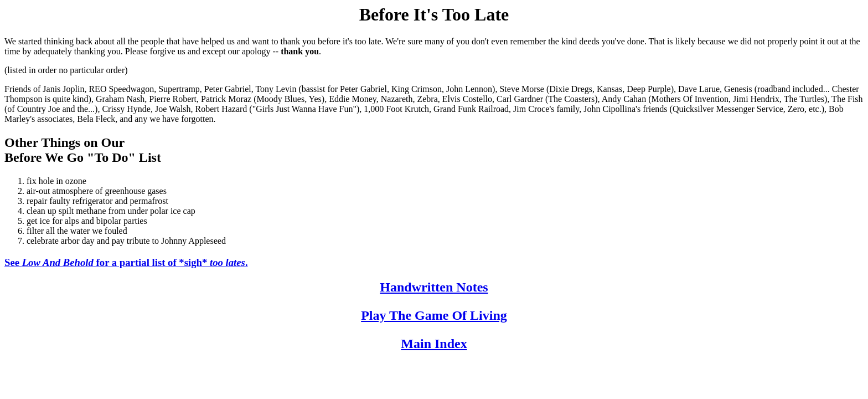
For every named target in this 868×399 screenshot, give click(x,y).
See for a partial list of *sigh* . (126, 262)
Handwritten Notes (434, 287)
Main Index (434, 344)
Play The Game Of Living (434, 315)
